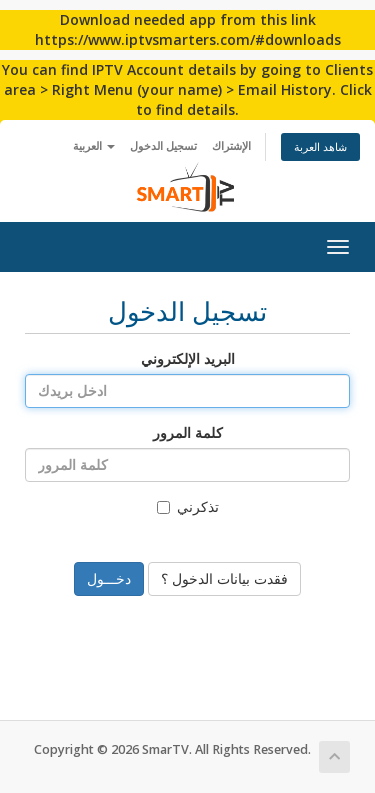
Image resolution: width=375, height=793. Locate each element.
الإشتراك (231, 145)
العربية (94, 145)
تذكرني (188, 506)
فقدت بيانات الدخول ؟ (224, 578)
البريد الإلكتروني (188, 358)
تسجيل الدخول (163, 145)
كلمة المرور (188, 432)
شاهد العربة (320, 146)
